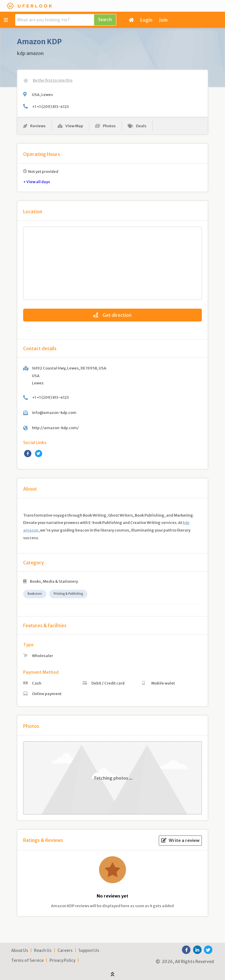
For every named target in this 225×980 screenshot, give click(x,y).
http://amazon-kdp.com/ (55, 428)
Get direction (112, 315)
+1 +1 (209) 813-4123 (50, 106)
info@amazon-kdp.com (54, 412)
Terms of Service (27, 961)
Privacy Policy (62, 961)
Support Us (89, 951)
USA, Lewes (42, 94)
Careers (65, 951)
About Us (20, 951)
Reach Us (43, 951)
